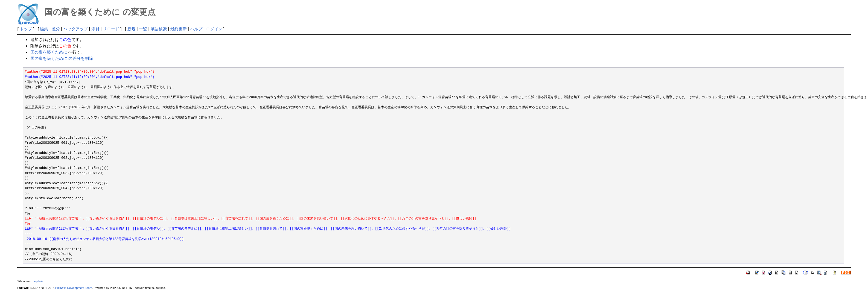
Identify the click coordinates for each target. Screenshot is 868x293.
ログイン (214, 29)
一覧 (143, 29)
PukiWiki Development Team (74, 288)
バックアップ (75, 29)
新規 (132, 29)
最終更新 (179, 29)
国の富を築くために (49, 52)
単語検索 (159, 29)
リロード (111, 29)
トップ (26, 29)
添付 (95, 29)
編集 (44, 29)
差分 (56, 29)
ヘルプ (196, 29)
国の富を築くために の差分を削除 (62, 58)
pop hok (38, 281)
